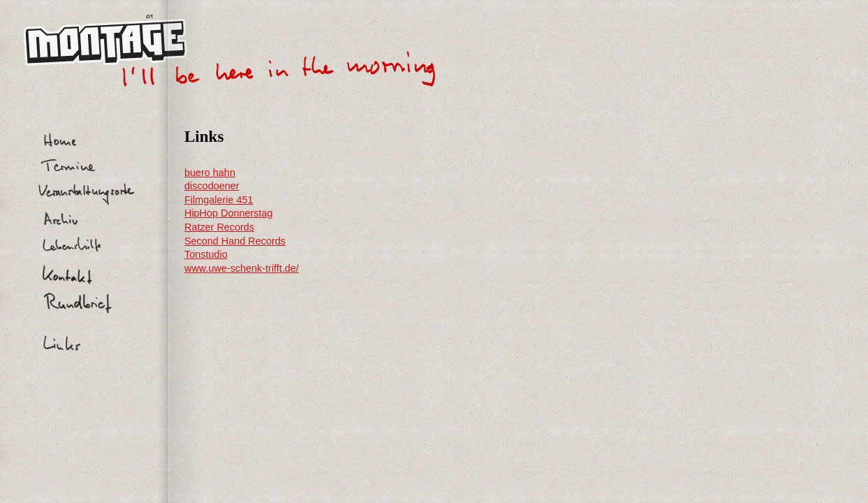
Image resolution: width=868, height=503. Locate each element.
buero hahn (210, 173)
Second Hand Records (235, 241)
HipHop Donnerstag (229, 213)
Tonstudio (206, 254)
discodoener (212, 186)
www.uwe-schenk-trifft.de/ (242, 268)
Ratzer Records (219, 227)
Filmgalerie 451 (219, 200)
